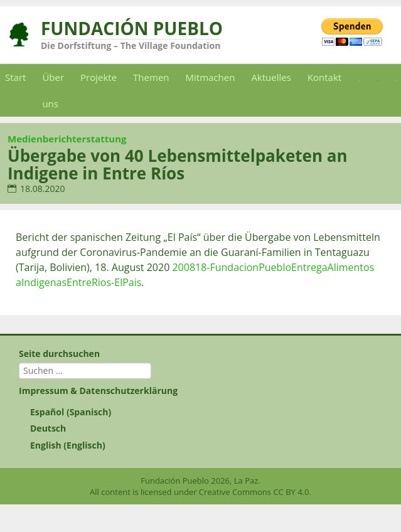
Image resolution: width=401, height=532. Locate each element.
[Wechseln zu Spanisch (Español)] (200, 412)
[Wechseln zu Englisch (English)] (200, 445)
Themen (151, 77)
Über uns (53, 90)
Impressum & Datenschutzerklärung (98, 391)
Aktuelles (271, 77)
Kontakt (324, 77)
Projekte (99, 77)
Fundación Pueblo (132, 28)
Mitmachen (211, 77)
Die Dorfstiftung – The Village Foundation (131, 45)
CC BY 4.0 (291, 492)
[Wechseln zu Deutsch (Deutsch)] (200, 428)
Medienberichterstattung (67, 139)
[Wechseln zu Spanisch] (360, 77)
